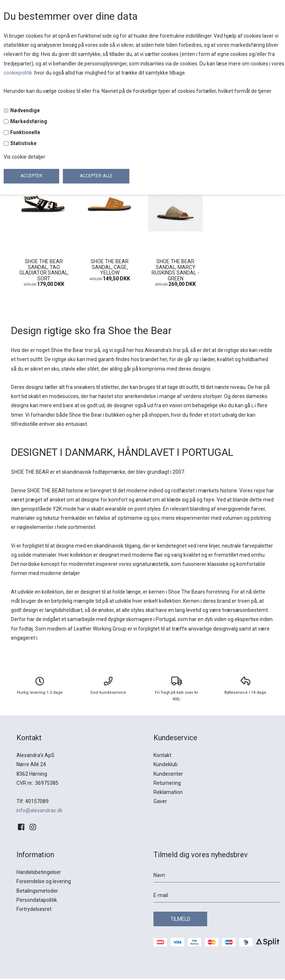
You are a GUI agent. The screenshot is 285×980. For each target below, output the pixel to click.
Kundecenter (168, 774)
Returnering (167, 783)
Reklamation (168, 792)
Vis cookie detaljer (24, 157)
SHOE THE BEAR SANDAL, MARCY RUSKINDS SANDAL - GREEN (175, 270)
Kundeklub (166, 764)
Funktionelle (25, 132)
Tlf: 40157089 (33, 801)
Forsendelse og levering (44, 881)
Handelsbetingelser (39, 872)
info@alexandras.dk (39, 810)
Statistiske (23, 143)
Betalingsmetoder (37, 891)
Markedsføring (29, 121)
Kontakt (162, 755)
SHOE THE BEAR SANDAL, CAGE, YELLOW (110, 267)
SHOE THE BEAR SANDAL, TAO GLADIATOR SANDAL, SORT (44, 270)
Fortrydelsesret (34, 909)
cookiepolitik (18, 73)
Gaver (160, 801)
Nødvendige (25, 110)
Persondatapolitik (37, 900)
